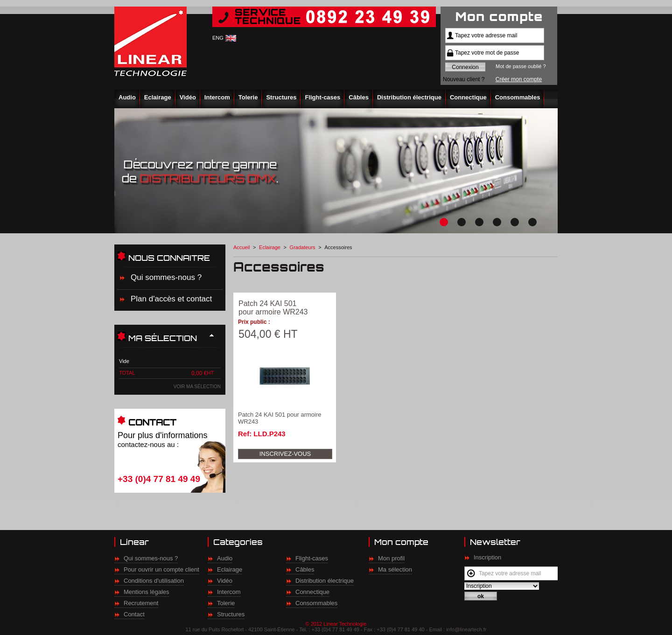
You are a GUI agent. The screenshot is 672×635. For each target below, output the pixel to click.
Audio (127, 97)
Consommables (518, 97)
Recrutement (141, 603)
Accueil (241, 247)
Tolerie (248, 97)
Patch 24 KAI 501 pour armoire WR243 (273, 308)
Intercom (217, 97)
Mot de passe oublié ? (521, 66)
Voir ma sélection (197, 387)
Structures (281, 97)
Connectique (468, 97)
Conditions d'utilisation (154, 581)
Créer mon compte (519, 79)
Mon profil (391, 558)
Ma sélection (395, 569)
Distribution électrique (409, 97)
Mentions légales (147, 592)
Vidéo (188, 97)
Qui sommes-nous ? (166, 277)
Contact (134, 614)
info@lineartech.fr (466, 629)
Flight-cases (322, 97)
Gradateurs (303, 247)
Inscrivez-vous (285, 454)
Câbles (359, 97)
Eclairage (158, 97)
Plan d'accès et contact (171, 299)
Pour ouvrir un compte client (161, 569)
